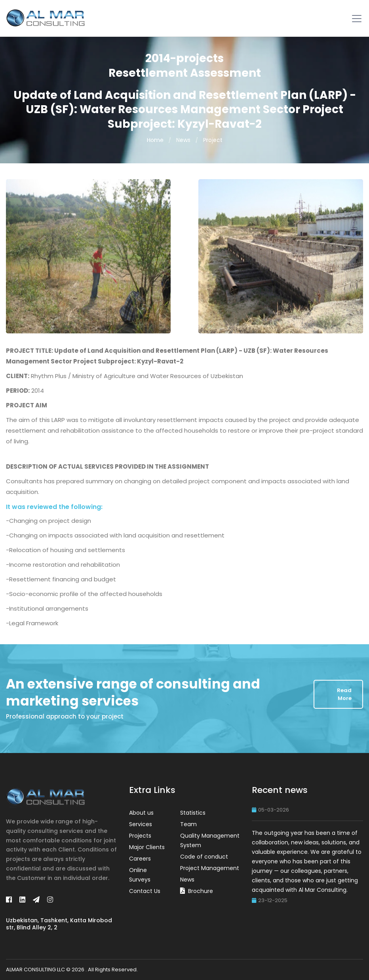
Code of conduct (204, 857)
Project (213, 140)
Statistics (193, 813)
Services (141, 824)
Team (188, 824)
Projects (140, 836)
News (183, 140)
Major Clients (147, 847)
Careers (140, 859)
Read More (344, 694)
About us (141, 813)
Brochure (201, 891)
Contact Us (145, 891)
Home (155, 140)
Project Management (210, 868)
